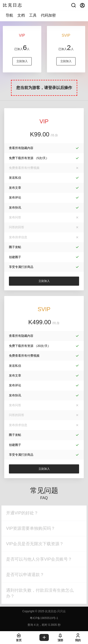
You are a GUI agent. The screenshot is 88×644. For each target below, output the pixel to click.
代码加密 (48, 15)
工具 (33, 15)
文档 (21, 15)
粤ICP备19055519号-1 (44, 618)
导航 (9, 15)
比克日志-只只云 (55, 611)
